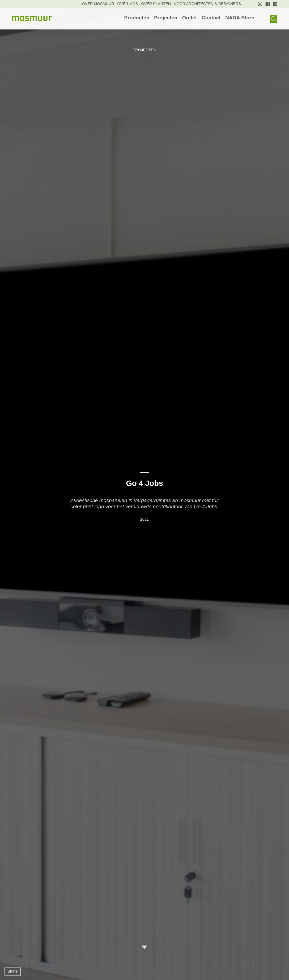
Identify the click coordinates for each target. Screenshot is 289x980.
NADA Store (240, 18)
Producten (137, 18)
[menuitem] (137, 18)
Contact (211, 18)
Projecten (166, 18)
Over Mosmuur (98, 4)
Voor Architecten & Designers (207, 4)
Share (13, 971)
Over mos (128, 4)
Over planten (156, 4)
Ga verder (144, 947)
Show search (274, 19)
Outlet (190, 18)
